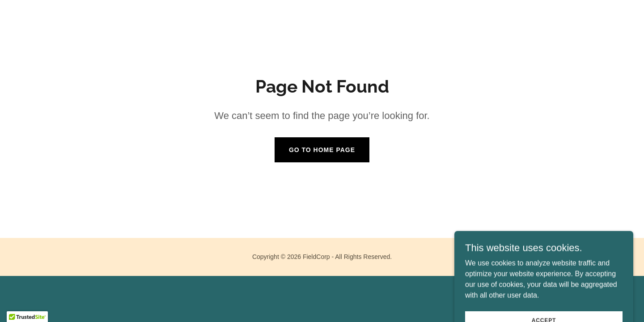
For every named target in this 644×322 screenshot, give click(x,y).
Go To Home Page (322, 150)
